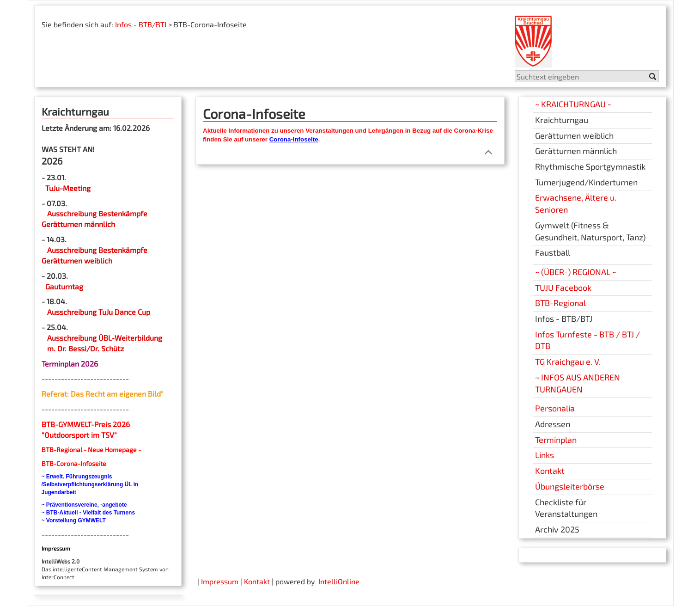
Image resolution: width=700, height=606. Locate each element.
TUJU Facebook (563, 288)
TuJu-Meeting (67, 188)
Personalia (555, 408)
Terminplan (556, 440)
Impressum (220, 581)
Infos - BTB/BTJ (141, 24)
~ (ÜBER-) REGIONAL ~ (576, 272)
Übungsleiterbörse (570, 486)
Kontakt (550, 471)
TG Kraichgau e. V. (568, 361)
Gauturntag (64, 286)
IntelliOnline (339, 581)
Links (545, 455)
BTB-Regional (560, 303)
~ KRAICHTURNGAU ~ (573, 104)
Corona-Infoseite (294, 139)
